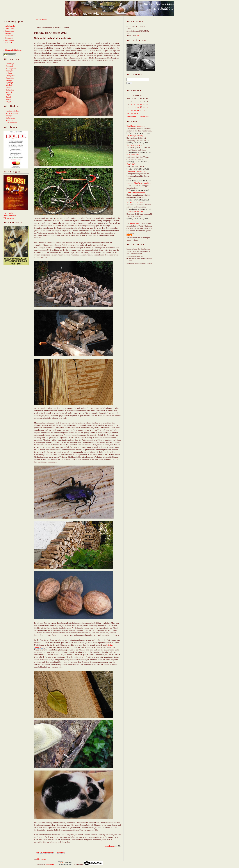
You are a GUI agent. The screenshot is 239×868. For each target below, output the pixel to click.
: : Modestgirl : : (10, 64)
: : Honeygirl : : (10, 68)
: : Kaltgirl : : (9, 92)
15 (132, 108)
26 (144, 111)
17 (138, 108)
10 (138, 104)
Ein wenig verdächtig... (136, 136)
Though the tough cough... (137, 171)
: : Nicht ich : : (9, 120)
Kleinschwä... (135, 223)
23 (135, 111)
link (38, 852)
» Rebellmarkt (9, 26)
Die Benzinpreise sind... (136, 145)
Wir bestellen (9, 213)
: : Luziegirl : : (9, 75)
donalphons (110, 846)
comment (61, 852)
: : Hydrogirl (8, 83)
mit (138, 36)
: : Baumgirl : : (9, 80)
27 (147, 111)
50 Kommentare (47, 852)
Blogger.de (50, 864)
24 (138, 111)
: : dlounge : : (9, 116)
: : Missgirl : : (9, 87)
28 (128, 114)
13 (147, 104)
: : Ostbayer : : (9, 118)
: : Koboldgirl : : (10, 78)
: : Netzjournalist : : (11, 111)
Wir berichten (9, 218)
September (131, 117)
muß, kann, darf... (134, 155)
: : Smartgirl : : (9, 71)
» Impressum (9, 31)
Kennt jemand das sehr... (136, 193)
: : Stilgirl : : (8, 95)
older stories (41, 859)
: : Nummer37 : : (10, 123)
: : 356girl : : (8, 99)
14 (128, 108)
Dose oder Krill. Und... (136, 212)
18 (141, 108)
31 (138, 114)
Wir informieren (10, 216)
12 (144, 104)
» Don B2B (8, 43)
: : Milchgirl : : (9, 85)
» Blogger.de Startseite (12, 50)
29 (132, 114)
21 (128, 111)
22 (132, 111)
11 (141, 104)
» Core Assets (9, 29)
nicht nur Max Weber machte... (139, 183)
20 (147, 108)
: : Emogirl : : (9, 97)
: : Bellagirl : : (9, 73)
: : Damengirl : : (10, 66)
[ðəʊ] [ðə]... (131, 164)
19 (144, 108)
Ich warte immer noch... (136, 202)
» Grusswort (8, 36)
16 (135, 108)
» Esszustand (9, 40)
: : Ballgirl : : (9, 90)
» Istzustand (8, 38)
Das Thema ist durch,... (136, 126)
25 (141, 111)
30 (135, 114)
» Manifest (8, 33)
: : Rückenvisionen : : (12, 113)
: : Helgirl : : (8, 102)
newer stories (41, 20)
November (144, 117)
